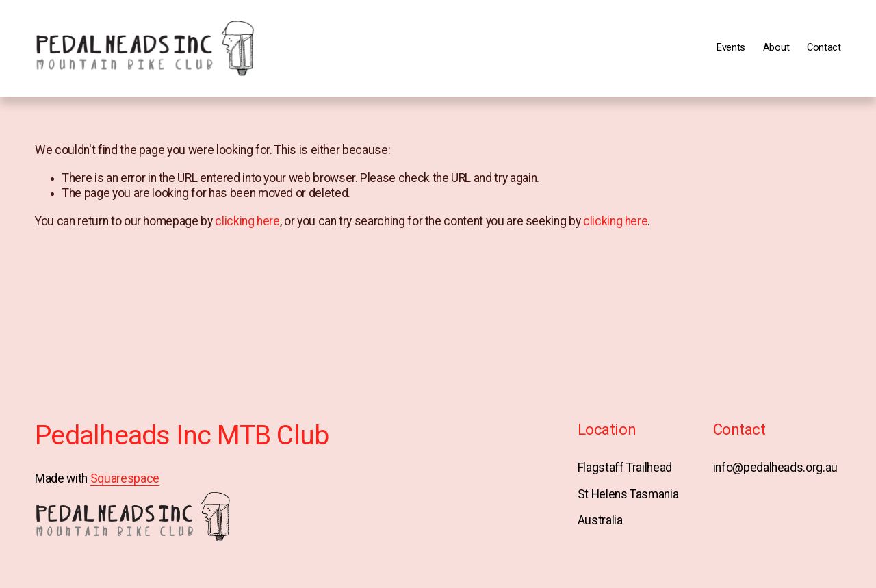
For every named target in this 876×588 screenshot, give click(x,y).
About (776, 48)
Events (731, 48)
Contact (824, 48)
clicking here (247, 221)
